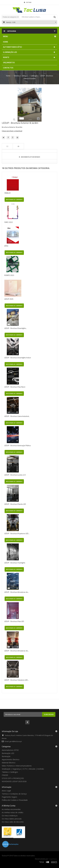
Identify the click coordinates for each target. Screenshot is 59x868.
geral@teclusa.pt (16, 741)
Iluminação (6, 756)
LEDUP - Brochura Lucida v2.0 (15, 475)
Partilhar (8, 138)
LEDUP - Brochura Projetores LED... (17, 533)
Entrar (28, 2)
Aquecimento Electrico (11, 759)
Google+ (13, 138)
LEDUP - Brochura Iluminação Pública (18, 445)
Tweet (4, 138)
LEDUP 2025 (9, 299)
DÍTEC (6, 246)
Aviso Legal (6, 791)
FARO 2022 (9, 222)
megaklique (53, 859)
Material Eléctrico (9, 763)
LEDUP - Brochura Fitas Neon (15, 387)
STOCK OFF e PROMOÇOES (13, 778)
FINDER (5, 775)
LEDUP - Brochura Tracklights (15, 563)
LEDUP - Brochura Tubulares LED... (17, 680)
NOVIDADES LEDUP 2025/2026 (14, 781)
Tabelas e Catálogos (10, 772)
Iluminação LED (8, 753)
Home (8, 76)
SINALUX (7, 193)
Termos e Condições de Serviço (14, 794)
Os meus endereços (10, 816)
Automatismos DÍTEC (10, 750)
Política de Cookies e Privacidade (15, 800)
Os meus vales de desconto (13, 822)
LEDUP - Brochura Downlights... (16, 328)
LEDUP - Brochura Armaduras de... (17, 592)
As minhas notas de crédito (13, 812)
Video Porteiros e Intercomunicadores (17, 766)
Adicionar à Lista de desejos (30, 157)
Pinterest (17, 138)
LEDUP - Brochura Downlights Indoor (18, 358)
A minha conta (9, 806)
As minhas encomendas (11, 809)
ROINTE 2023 (9, 275)
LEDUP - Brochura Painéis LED (15, 504)
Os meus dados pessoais (12, 819)
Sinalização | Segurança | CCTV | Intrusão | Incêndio (23, 769)
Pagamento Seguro (9, 797)
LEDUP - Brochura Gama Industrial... (17, 416)
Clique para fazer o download (12, 131)
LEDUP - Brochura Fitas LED (14, 621)
